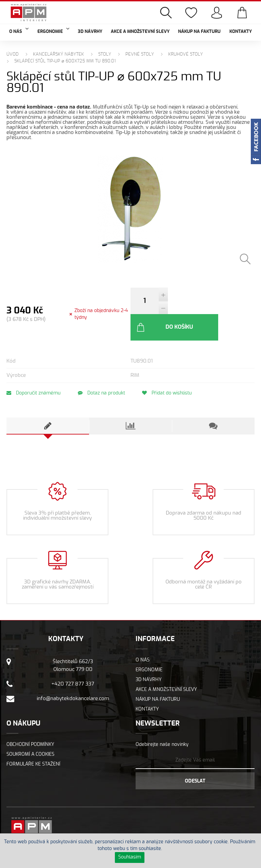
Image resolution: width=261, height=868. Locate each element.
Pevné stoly (140, 54)
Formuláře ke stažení (33, 740)
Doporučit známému (33, 369)
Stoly (105, 54)
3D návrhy (90, 32)
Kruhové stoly (186, 54)
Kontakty (241, 32)
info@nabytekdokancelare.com (73, 674)
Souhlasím (130, 857)
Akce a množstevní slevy (140, 32)
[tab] (48, 402)
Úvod (13, 54)
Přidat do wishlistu (169, 369)
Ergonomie (149, 646)
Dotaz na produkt (102, 369)
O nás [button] (19, 31)
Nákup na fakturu (199, 32)
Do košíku (202, 303)
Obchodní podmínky (30, 720)
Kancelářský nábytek (58, 54)
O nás (143, 636)
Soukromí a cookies (30, 730)
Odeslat (195, 757)
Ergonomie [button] (53, 31)
